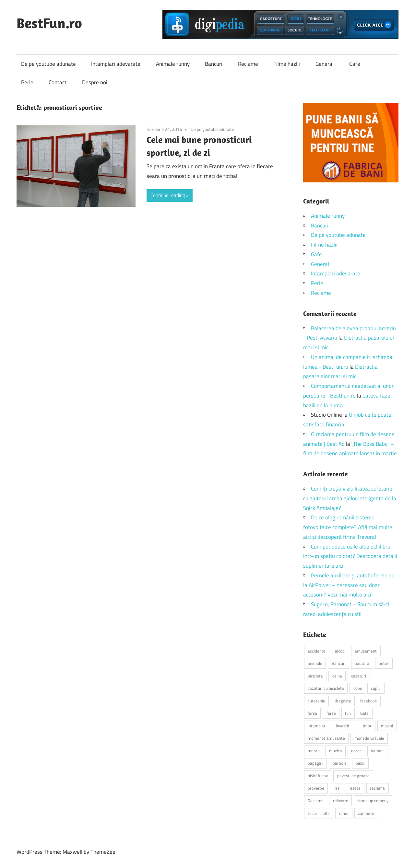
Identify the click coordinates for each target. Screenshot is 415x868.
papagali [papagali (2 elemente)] (315, 763)
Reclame (248, 64)
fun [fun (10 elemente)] (348, 713)
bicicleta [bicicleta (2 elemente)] (315, 676)
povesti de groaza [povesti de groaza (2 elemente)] (353, 776)
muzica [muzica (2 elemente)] (336, 751)
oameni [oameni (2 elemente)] (378, 751)
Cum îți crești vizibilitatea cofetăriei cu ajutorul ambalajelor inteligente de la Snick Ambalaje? (350, 498)
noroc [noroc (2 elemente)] (356, 751)
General (325, 64)
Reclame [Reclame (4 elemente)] (316, 801)
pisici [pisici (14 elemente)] (360, 763)
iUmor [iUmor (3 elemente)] (366, 726)
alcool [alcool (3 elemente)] (340, 651)
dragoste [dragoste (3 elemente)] (343, 701)
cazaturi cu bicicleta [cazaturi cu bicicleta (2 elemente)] (326, 688)
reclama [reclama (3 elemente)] (377, 788)
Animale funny (173, 64)
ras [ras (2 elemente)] (337, 788)
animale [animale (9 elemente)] (315, 663)
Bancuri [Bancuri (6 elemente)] (339, 663)
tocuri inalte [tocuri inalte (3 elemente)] (319, 813)
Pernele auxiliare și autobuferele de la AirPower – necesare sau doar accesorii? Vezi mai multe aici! (349, 585)
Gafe (355, 64)
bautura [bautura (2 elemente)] (362, 663)
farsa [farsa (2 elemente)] (312, 713)
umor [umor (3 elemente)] (344, 813)
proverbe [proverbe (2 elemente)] (316, 788)
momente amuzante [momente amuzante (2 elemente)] (326, 738)
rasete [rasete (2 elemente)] (355, 788)
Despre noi (95, 82)
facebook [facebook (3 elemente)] (368, 701)
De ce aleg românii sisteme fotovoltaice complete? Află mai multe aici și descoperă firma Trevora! (348, 527)
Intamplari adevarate (116, 64)
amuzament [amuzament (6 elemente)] (366, 651)
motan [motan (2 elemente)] (314, 751)
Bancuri (214, 64)
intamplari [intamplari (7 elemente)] (317, 726)
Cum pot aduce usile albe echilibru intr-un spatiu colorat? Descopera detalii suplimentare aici (350, 556)
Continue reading (168, 195)
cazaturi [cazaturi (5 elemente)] (359, 676)
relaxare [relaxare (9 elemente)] (341, 801)
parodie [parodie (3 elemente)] (340, 763)
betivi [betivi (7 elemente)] (384, 663)
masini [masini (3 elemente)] (387, 726)
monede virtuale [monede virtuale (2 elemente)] (369, 738)
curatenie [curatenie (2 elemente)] (316, 701)
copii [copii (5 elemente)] (358, 688)
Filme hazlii (287, 64)
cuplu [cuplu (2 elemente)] (376, 688)
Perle (27, 82)
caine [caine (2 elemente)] (337, 676)
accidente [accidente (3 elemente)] (317, 651)
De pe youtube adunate (48, 64)
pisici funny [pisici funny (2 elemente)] (318, 776)
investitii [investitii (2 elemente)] (344, 726)
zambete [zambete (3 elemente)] (366, 813)
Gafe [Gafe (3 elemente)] (364, 713)
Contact (58, 82)
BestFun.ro (49, 23)
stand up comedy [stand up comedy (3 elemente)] (373, 801)
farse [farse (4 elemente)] (331, 713)
